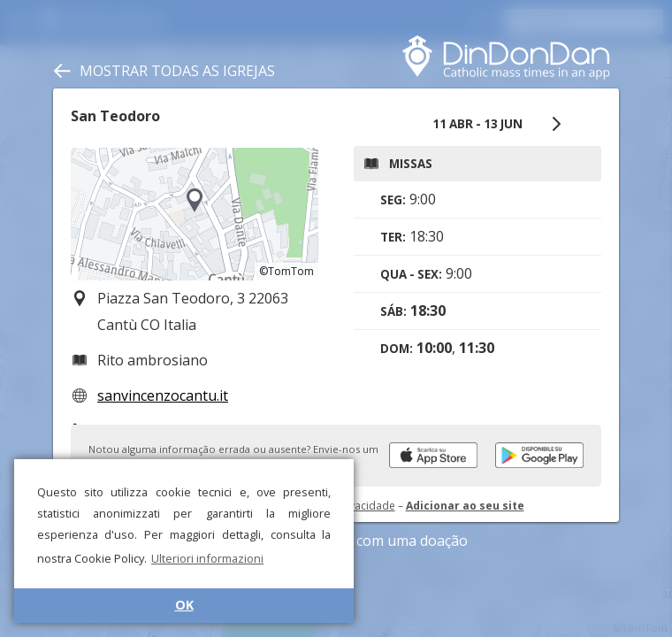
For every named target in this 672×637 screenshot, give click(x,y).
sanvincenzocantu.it (163, 395)
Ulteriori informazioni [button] (207, 558)
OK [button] (184, 605)
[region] (195, 214)
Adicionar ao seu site (465, 506)
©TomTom (286, 271)
